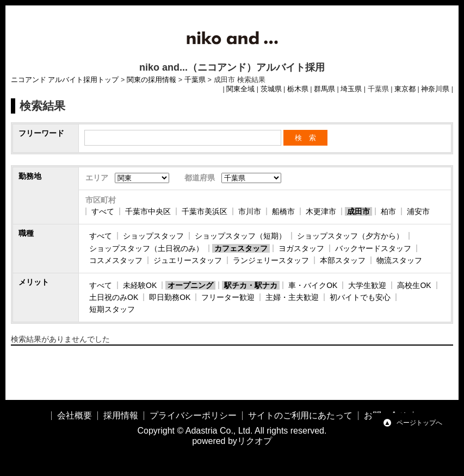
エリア (97, 178)
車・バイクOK (313, 285)
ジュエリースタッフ (188, 260)
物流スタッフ (399, 260)
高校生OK (414, 285)
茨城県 (271, 89)
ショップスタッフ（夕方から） (350, 236)
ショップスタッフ (153, 236)
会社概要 (75, 415)
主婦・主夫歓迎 (292, 297)
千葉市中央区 (148, 211)
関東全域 (240, 89)
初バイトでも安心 (360, 297)
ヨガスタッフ (301, 248)
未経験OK (140, 285)
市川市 (250, 211)
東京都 (405, 89)
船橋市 (283, 211)
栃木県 (298, 89)
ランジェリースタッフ (271, 260)
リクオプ (255, 441)
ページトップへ (419, 423)
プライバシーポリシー (193, 415)
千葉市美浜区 (205, 211)
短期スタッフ (112, 309)
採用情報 (121, 415)
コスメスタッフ (116, 260)
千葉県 (195, 80)
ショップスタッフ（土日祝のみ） (146, 248)
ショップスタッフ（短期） (240, 236)
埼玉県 (351, 89)
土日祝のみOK (114, 297)
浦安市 (418, 211)
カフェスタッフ (241, 248)
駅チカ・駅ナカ (251, 285)
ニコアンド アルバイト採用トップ (65, 80)
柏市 (388, 211)
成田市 (358, 211)
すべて (103, 211)
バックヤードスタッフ (373, 248)
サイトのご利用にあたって (300, 415)
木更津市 (321, 211)
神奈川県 (435, 89)
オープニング (190, 285)
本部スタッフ (343, 260)
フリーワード (41, 133)
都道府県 (200, 178)
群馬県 (324, 89)
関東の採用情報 (151, 80)
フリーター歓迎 (228, 297)
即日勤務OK (170, 297)
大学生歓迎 (367, 285)
